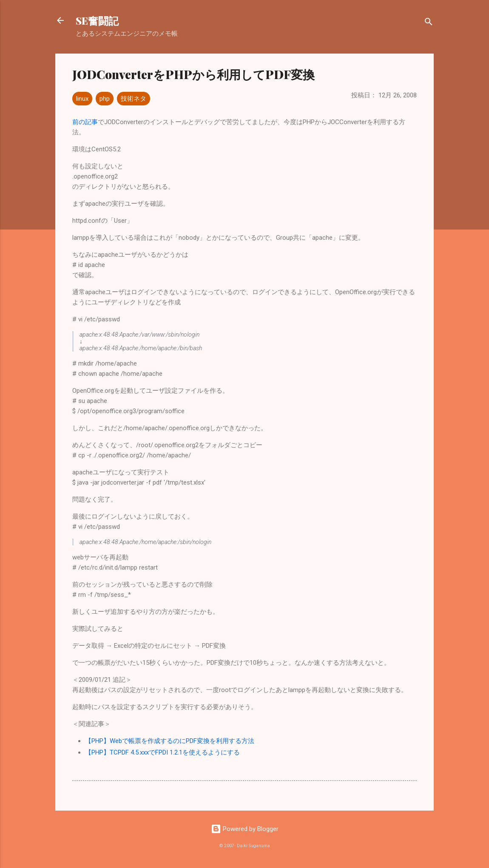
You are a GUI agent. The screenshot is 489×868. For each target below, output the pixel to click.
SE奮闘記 (97, 20)
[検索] (429, 23)
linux (82, 99)
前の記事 (85, 122)
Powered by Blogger (245, 829)
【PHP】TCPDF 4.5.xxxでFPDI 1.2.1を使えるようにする (162, 752)
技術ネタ (134, 99)
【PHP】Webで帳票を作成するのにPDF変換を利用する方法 (170, 741)
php (105, 99)
